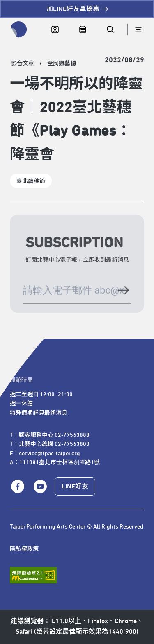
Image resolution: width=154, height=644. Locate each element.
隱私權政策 (24, 549)
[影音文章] (23, 63)
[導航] (138, 30)
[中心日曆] (83, 30)
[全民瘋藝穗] (62, 63)
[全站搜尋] (110, 30)
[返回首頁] (19, 29)
